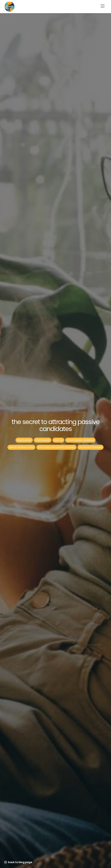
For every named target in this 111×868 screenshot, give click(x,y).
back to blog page (18, 862)
